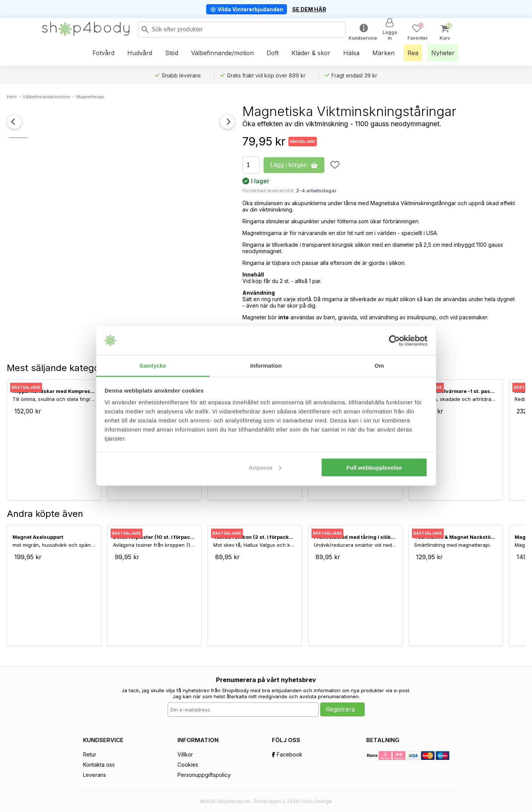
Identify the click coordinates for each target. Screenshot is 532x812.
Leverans (95, 775)
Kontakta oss (99, 765)
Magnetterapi (90, 97)
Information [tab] (266, 366)
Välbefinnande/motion (46, 97)
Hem (12, 97)
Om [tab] (379, 366)
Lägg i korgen (294, 165)
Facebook (287, 754)
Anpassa (265, 467)
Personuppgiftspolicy (204, 775)
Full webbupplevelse (374, 467)
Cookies (188, 765)
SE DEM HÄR (309, 9)
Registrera (340, 709)
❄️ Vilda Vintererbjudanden (247, 9)
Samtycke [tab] (153, 366)
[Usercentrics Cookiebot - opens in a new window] (394, 341)
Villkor (185, 754)
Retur (90, 754)
